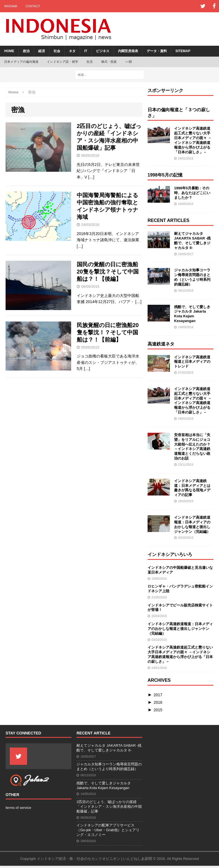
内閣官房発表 (128, 51)
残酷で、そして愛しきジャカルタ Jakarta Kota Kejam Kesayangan (192, 314)
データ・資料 (157, 51)
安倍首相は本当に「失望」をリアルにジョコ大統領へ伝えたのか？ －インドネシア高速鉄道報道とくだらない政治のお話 (192, 447)
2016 (158, 702)
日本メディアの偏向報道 (21, 62)
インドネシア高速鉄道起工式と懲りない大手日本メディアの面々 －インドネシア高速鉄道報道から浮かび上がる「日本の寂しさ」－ (193, 140)
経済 (42, 51)
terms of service (18, 808)
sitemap (183, 51)
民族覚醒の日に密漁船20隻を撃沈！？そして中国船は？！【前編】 (108, 332)
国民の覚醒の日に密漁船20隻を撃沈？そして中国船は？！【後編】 (108, 272)
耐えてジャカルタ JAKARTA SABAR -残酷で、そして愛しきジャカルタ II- (192, 241)
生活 (90, 62)
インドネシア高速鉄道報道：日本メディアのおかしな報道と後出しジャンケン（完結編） (192, 524)
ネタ (72, 51)
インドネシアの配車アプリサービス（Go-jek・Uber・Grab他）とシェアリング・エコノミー (108, 830)
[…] (91, 177)
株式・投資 (109, 62)
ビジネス (103, 51)
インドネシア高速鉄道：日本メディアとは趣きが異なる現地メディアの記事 (192, 488)
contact (33, 6)
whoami (11, 6)
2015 (158, 710)
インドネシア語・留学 (62, 62)
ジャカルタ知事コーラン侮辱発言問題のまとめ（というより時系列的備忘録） (192, 277)
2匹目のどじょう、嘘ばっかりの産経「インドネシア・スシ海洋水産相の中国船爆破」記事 (109, 807)
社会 (57, 51)
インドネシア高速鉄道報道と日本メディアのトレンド (192, 362)
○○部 (129, 62)
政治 (26, 51)
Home (9, 51)
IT (86, 51)
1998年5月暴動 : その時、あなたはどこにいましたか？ (192, 193)
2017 (158, 695)
